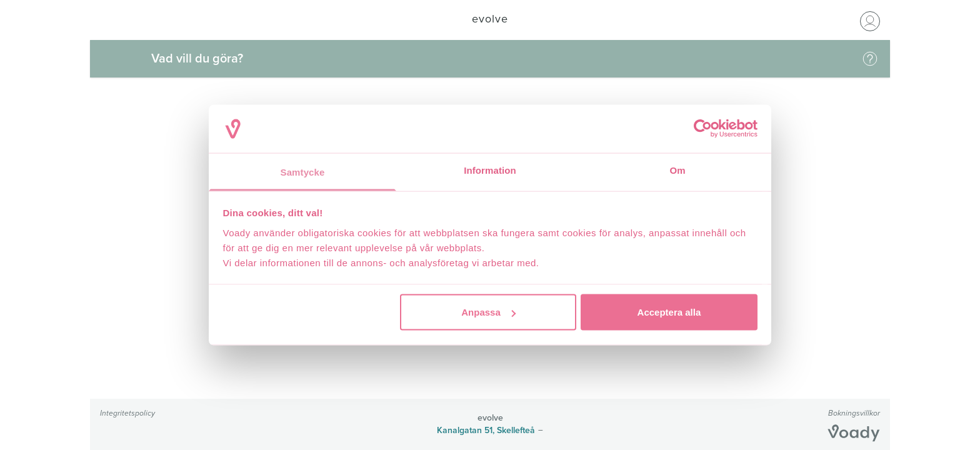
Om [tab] (677, 170)
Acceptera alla (669, 312)
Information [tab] (490, 170)
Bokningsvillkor (854, 413)
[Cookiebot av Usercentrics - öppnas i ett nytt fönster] (703, 129)
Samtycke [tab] (303, 172)
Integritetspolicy (127, 413)
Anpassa (488, 312)
